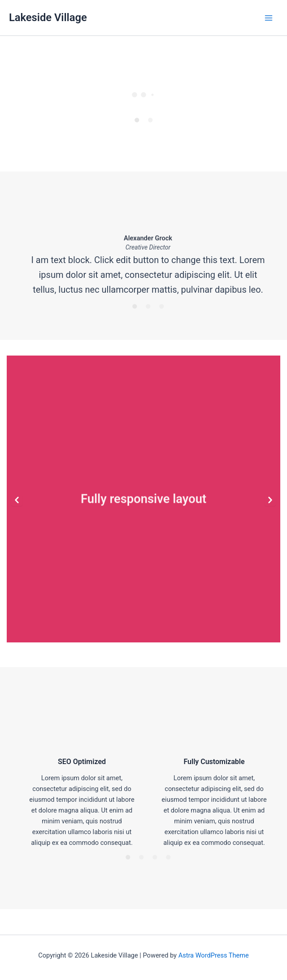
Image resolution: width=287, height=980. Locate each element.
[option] (143, 91)
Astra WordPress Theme (214, 955)
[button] (17, 500)
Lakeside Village (48, 18)
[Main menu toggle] (269, 18)
